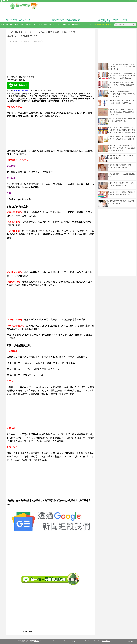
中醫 (26, 25)
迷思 (59, 25)
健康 (12, 25)
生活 (55, 25)
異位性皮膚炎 (106, 25)
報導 (7, 25)
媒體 (69, 25)
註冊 (135, 1)
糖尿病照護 (76, 25)
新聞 (21, 25)
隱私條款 (36, 641)
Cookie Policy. (106, 641)
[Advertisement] (50, 58)
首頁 (2, 25)
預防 (17, 25)
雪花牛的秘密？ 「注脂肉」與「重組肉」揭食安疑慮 (113, 21)
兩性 (50, 25)
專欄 (64, 25)
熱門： (92, 25)
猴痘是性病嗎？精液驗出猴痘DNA (66, 20)
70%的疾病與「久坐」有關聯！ (19, 20)
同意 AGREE (131, 642)
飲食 (31, 25)
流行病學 (41, 41)
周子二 (30, 41)
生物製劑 (98, 25)
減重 (40, 25)
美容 (45, 25)
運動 (36, 25)
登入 (130, 1)
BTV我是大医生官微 (21, 91)
